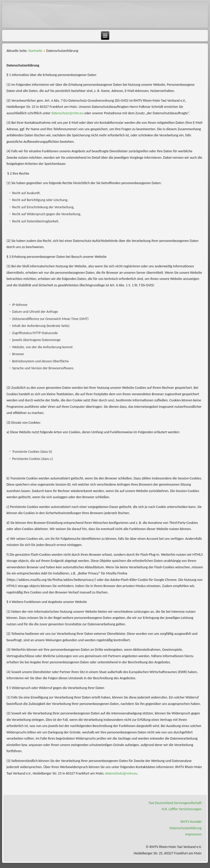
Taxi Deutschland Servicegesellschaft (175, 803)
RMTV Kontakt (191, 822)
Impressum (193, 834)
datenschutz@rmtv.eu (67, 113)
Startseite (35, 51)
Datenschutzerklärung (185, 828)
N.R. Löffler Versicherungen (182, 809)
